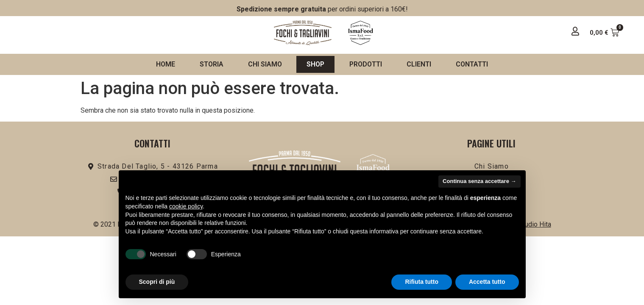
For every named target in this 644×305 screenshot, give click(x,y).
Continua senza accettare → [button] (479, 181)
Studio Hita (535, 224)
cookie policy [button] (186, 206)
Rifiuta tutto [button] (422, 282)
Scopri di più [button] (157, 282)
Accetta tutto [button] (487, 282)
